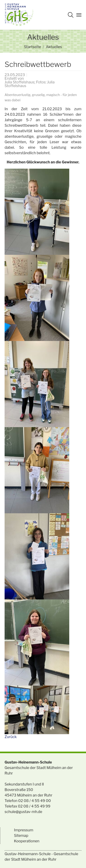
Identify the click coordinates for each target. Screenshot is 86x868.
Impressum (24, 830)
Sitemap (21, 836)
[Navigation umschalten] (79, 15)
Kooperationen (27, 841)
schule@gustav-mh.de (23, 812)
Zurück (11, 737)
